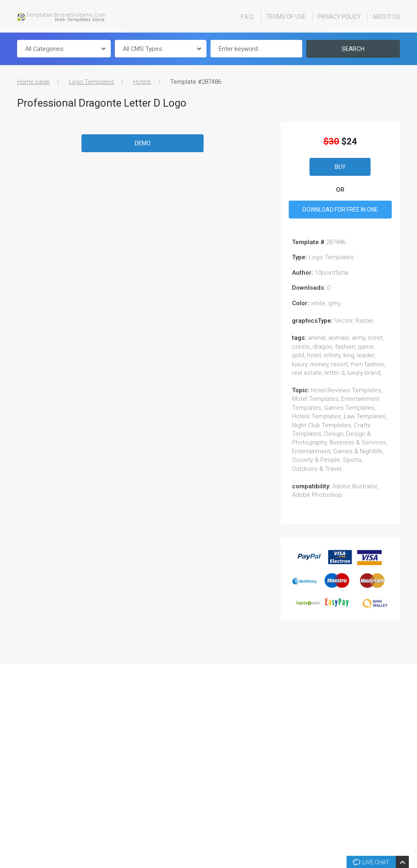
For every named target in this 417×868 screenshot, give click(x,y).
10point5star (332, 273)
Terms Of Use (286, 17)
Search (353, 49)
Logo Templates (91, 82)
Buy (340, 167)
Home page (33, 82)
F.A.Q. (248, 17)
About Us (386, 17)
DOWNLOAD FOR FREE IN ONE (340, 210)
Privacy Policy (339, 17)
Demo (143, 143)
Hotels (142, 82)
